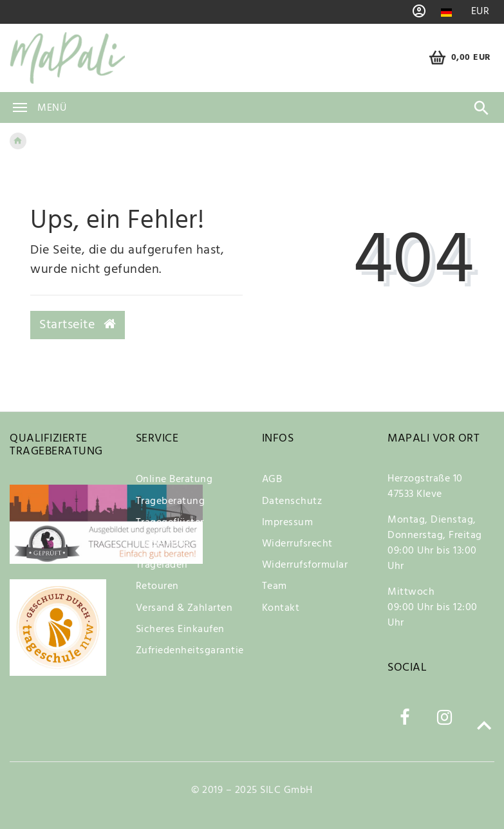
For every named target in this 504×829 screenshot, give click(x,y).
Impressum (288, 523)
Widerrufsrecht (297, 544)
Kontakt (281, 608)
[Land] (446, 13)
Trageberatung (171, 501)
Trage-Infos (163, 544)
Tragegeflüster (170, 523)
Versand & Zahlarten (184, 608)
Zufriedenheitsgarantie (190, 651)
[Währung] (480, 12)
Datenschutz (292, 501)
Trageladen (162, 565)
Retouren (157, 586)
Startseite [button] (78, 325)
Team (275, 586)
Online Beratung (174, 480)
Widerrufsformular (305, 565)
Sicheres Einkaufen (180, 629)
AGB (272, 480)
